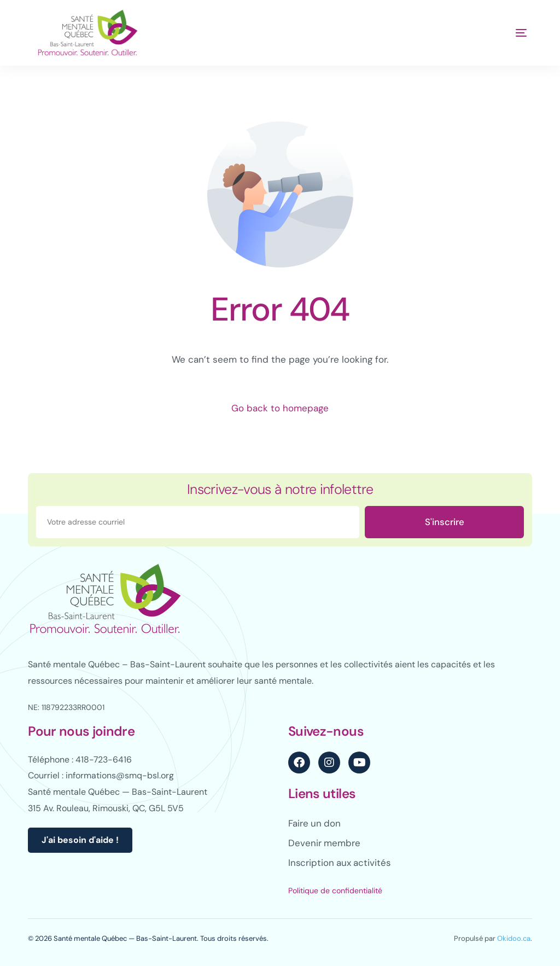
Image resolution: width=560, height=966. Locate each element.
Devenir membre (325, 843)
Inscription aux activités (340, 863)
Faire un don (315, 823)
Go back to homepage (280, 408)
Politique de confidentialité (335, 891)
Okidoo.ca (514, 938)
